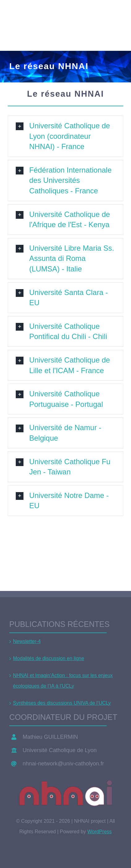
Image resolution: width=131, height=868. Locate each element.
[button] (65, 136)
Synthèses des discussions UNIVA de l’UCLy (62, 703)
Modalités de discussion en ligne (49, 658)
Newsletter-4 (27, 641)
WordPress (100, 832)
